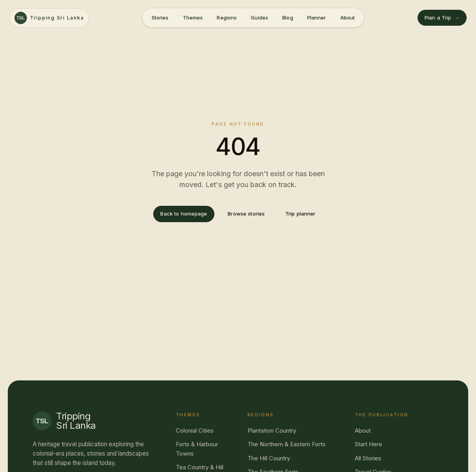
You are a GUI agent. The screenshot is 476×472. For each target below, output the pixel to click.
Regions (227, 18)
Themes (193, 18)
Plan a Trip (442, 18)
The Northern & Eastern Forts (287, 444)
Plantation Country (272, 431)
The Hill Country (269, 458)
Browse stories (246, 214)
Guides (259, 18)
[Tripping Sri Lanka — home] (49, 18)
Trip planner (301, 214)
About (348, 18)
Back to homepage (184, 214)
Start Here (368, 444)
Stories (160, 18)
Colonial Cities (195, 431)
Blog (288, 18)
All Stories (368, 458)
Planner (317, 18)
